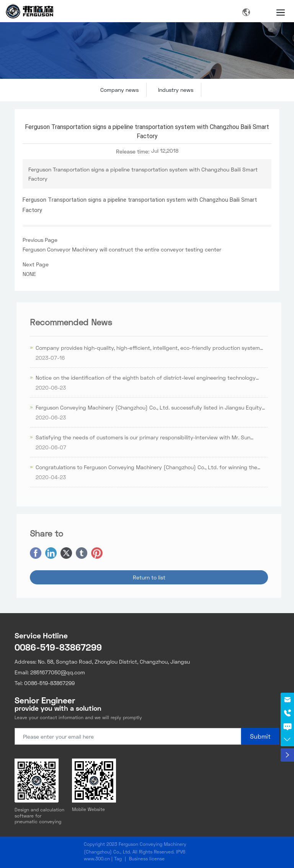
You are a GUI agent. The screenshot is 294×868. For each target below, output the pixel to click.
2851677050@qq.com (58, 672)
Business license (147, 859)
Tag (118, 859)
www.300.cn (97, 859)
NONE (29, 274)
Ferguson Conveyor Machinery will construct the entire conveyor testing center (122, 249)
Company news (119, 90)
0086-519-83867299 (58, 647)
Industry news (176, 90)
